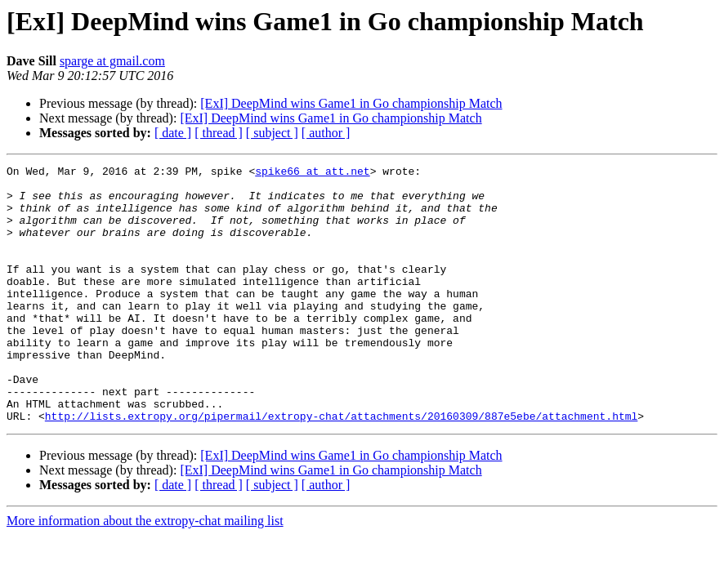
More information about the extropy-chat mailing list (145, 572)
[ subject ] (272, 133)
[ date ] (173, 133)
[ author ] (326, 133)
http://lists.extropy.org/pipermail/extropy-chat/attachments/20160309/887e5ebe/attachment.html (341, 467)
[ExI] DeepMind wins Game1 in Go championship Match (351, 103)
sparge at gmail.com (112, 61)
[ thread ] (219, 133)
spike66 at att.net (312, 173)
